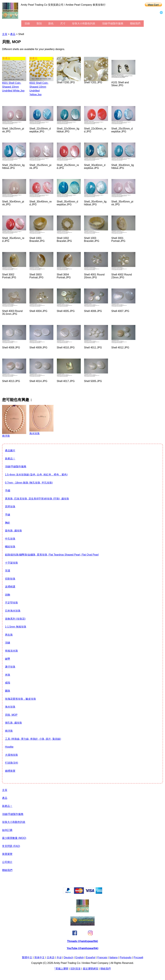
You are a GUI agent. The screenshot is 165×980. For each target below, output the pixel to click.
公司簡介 (7, 862)
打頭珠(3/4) (12, 763)
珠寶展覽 (7, 854)
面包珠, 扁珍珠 (13, 531)
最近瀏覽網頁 (91, 969)
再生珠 (9, 635)
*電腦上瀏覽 (61, 969)
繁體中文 (27, 957)
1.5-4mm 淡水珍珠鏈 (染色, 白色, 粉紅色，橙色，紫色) (36, 475)
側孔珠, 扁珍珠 (13, 723)
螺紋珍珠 (10, 547)
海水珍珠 (10, 707)
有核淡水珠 (11, 651)
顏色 (51, 23)
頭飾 (8, 595)
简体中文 (39, 957)
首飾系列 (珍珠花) (15, 619)
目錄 (27, 23)
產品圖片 (10, 451)
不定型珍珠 (11, 603)
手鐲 (8, 491)
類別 (39, 23)
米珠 (8, 675)
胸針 (8, 523)
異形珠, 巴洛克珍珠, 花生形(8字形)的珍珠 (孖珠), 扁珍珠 (37, 499)
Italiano (113, 957)
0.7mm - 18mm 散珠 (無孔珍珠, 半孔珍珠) (29, 483)
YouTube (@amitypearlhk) (82, 948)
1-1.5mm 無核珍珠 (16, 627)
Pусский (138, 957)
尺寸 (63, 23)
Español (91, 957)
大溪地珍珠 (11, 755)
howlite (9, 747)
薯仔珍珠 (10, 667)
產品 (13, 34)
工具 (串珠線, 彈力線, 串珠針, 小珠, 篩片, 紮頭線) (33, 739)
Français (102, 957)
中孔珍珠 (10, 539)
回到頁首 (76, 969)
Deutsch (69, 957)
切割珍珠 (10, 579)
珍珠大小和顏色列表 (84, 23)
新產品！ (10, 459)
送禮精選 (10, 587)
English (80, 957)
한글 (59, 957)
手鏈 (8, 515)
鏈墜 (8, 659)
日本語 (51, 957)
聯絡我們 (135, 23)
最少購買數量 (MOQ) (14, 838)
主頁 (5, 34)
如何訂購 (7, 830)
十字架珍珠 (11, 563)
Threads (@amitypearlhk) (82, 941)
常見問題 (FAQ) (11, 846)
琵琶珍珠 (10, 507)
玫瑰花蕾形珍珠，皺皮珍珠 (20, 699)
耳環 (8, 571)
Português (126, 957)
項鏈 (8, 643)
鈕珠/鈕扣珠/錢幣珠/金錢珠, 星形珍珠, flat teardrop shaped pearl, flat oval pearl (52, 555)
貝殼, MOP (11, 715)
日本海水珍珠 (13, 611)
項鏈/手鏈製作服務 (113, 23)
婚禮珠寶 (10, 771)
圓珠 (8, 691)
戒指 (8, 683)
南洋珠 (9, 731)
